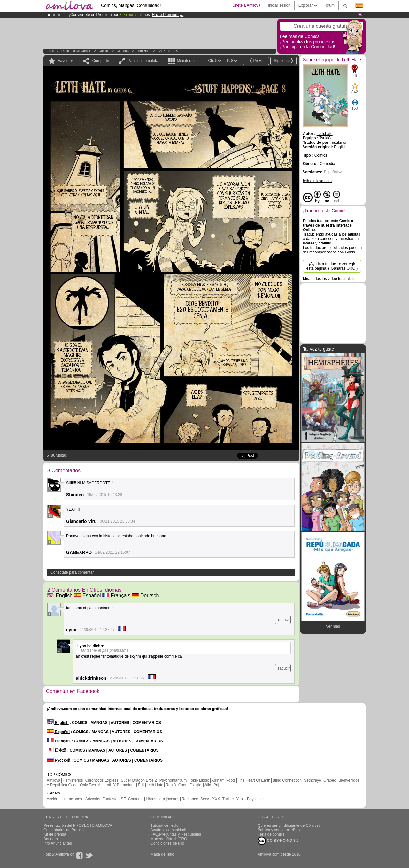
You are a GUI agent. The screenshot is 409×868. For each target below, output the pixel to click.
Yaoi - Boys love (250, 799)
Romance (190, 799)
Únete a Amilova (246, 5)
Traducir (283, 620)
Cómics (104, 51)
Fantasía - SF (114, 799)
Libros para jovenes (162, 799)
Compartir (101, 61)
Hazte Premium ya (168, 15)
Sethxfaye (312, 780)
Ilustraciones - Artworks (80, 799)
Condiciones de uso (167, 843)
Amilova (54, 780)
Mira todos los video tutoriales (328, 279)
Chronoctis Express (102, 780)
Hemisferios (73, 780)
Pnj (216, 785)
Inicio (50, 51)
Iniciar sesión (279, 5)
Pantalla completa (143, 61)
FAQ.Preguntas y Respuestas (176, 834)
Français (116, 596)
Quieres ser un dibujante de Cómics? (289, 825)
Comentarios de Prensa (64, 830)
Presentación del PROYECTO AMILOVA (78, 825)
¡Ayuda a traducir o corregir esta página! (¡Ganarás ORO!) (332, 266)
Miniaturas (185, 61)
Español (87, 596)
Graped (330, 780)
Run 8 (171, 785)
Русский (58, 760)
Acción (52, 799)
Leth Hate (143, 51)
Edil (141, 785)
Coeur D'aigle (190, 785)
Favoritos (66, 61)
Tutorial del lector (165, 825)
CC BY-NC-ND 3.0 (278, 841)
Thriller (228, 799)
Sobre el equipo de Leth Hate (332, 60)
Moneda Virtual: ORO (169, 839)
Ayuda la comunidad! (168, 830)
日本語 (56, 750)
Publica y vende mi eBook (280, 830)
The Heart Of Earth (254, 780)
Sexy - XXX (210, 799)
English (60, 596)
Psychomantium (173, 780)
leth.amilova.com (317, 181)
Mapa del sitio (162, 854)
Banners (51, 839)
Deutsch (145, 596)
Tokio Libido (199, 780)
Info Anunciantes (58, 843)
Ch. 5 (161, 51)
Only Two (88, 785)
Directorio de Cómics (76, 51)
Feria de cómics (271, 834)
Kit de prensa (55, 834)
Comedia (123, 51)
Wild (207, 785)
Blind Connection (287, 780)
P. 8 (175, 51)
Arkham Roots (223, 780)
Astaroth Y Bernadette (117, 785)
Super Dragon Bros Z (139, 780)
